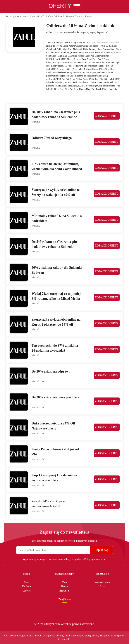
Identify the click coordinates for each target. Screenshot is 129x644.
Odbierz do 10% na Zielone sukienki (73, 17)
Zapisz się (101, 550)
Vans (64, 582)
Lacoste (27, 591)
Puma (27, 582)
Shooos (64, 586)
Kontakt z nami (102, 582)
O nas (102, 586)
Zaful (49, 17)
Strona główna (13, 17)
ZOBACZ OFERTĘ (107, 117)
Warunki (36, 122)
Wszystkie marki (31, 17)
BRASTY (64, 591)
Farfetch (26, 586)
